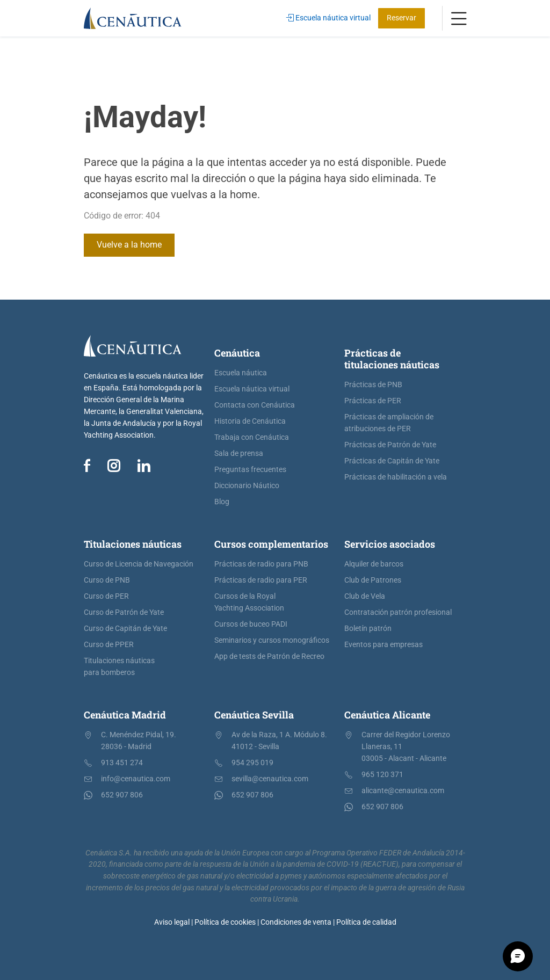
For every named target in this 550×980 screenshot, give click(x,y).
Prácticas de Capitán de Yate (392, 461)
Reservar (401, 18)
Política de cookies (225, 922)
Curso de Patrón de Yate (124, 612)
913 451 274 (122, 763)
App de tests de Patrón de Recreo (269, 656)
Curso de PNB (107, 580)
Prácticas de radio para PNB (261, 564)
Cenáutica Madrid (125, 715)
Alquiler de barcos (374, 564)
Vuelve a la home (129, 245)
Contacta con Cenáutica (255, 405)
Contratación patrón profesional (398, 612)
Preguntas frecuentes (250, 470)
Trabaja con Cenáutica (252, 437)
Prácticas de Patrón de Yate (390, 445)
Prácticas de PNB (373, 385)
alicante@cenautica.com (403, 791)
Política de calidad (366, 922)
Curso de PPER (109, 645)
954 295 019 (252, 763)
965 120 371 (382, 775)
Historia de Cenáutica (250, 421)
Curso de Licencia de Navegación (139, 564)
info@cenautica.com (136, 779)
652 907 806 (122, 795)
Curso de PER (106, 596)
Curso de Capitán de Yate (125, 629)
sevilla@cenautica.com (270, 779)
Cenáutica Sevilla (254, 715)
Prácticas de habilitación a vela (396, 477)
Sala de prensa (239, 453)
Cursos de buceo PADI (251, 624)
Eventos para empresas (383, 645)
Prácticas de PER (373, 401)
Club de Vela (365, 596)
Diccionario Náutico (247, 486)
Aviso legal (172, 922)
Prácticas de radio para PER (261, 580)
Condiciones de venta (296, 922)
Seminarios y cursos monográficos (272, 640)
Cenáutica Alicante (387, 715)
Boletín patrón (368, 629)
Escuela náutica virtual (328, 18)
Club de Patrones (373, 580)
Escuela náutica (241, 373)
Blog (222, 502)
